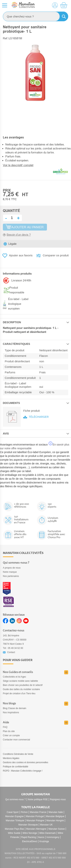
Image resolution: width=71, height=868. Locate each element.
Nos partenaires (11, 576)
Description (12, 322)
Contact (11, 652)
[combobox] (35, 16)
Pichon (24, 812)
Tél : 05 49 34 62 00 (13, 648)
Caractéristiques (16, 344)
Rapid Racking (29, 837)
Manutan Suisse (57, 829)
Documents (11, 403)
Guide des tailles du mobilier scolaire (21, 689)
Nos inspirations (11, 712)
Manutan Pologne (35, 821)
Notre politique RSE (38, 799)
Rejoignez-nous (58, 799)
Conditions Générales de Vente (18, 754)
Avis (6, 434)
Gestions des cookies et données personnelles (25, 762)
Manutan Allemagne (36, 829)
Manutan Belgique (55, 816)
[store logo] (23, 5)
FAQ (5, 727)
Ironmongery (53, 837)
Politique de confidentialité (16, 767)
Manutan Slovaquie (28, 825)
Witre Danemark (47, 833)
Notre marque (10, 572)
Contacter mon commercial (16, 740)
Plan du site (9, 731)
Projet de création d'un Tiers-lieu (19, 693)
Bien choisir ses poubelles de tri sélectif (23, 685)
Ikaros (41, 837)
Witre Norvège (30, 833)
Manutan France (38, 812)
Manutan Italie (56, 812)
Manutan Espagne (14, 816)
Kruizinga (44, 841)
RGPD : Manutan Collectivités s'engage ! (23, 771)
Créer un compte (11, 735)
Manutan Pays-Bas (14, 829)
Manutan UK (46, 825)
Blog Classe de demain (14, 708)
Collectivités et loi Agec (14, 677)
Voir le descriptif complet (18, 165)
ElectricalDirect (30, 841)
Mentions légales (11, 758)
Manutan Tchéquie (15, 821)
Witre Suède (14, 833)
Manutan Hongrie (55, 821)
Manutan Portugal (35, 816)
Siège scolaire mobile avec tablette (20, 681)
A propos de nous (12, 568)
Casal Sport (13, 812)
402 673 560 (33, 858)
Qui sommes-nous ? (15, 799)
